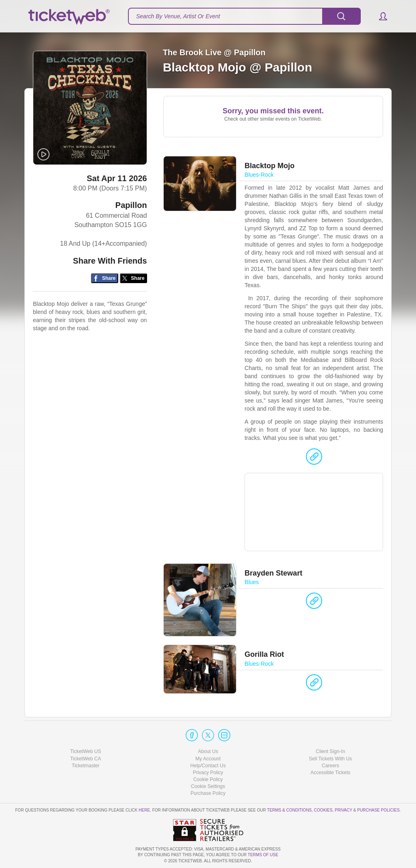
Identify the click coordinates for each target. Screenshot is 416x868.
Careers (330, 766)
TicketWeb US (86, 751)
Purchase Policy (208, 793)
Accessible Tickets (330, 773)
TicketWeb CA (86, 759)
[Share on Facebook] (105, 279)
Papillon (131, 206)
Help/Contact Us (208, 766)
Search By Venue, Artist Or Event (178, 16)
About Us (208, 751)
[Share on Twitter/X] (133, 279)
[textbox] (244, 16)
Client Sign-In (330, 751)
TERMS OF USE (263, 855)
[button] (379, 16)
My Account (208, 759)
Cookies (323, 810)
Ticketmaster (86, 766)
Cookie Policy (208, 779)
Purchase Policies (378, 810)
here (144, 810)
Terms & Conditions (289, 810)
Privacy (343, 810)
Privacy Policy (208, 773)
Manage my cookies (208, 786)
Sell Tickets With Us (330, 759)
